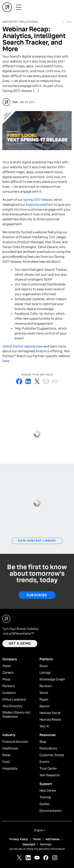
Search (44, 706)
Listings (45, 673)
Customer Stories (52, 755)
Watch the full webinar (19, 346)
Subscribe (37, 595)
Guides (44, 804)
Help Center (48, 791)
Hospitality (10, 769)
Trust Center (48, 769)
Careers (8, 673)
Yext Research (50, 775)
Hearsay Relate (50, 720)
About (7, 666)
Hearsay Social (50, 713)
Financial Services (15, 742)
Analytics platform (40, 205)
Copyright (29, 844)
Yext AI (44, 726)
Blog (43, 742)
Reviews (45, 686)
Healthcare (10, 748)
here (6, 361)
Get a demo (20, 643)
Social (44, 693)
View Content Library (37, 541)
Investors (9, 693)
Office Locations (14, 700)
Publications (48, 748)
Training (45, 797)
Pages (44, 700)
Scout (44, 666)
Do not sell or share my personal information (37, 849)
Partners (8, 686)
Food (6, 762)
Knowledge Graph (52, 679)
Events (44, 762)
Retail (6, 755)
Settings (46, 844)
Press (6, 679)
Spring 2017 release (38, 200)
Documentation (51, 811)
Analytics (42, 351)
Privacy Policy (19, 839)
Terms (37, 839)
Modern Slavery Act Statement (16, 715)
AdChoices (53, 839)
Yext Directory (12, 706)
